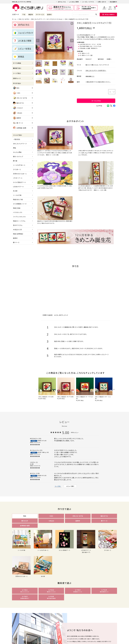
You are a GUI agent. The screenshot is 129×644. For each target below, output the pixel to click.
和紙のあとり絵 (18, 199)
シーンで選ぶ (17, 73)
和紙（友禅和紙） (18, 234)
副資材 (49, 14)
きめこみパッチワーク (38, 19)
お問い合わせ (102, 2)
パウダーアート (18, 178)
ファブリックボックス (19, 217)
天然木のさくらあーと (20, 174)
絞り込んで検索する (108, 14)
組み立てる (18, 103)
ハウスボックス (18, 212)
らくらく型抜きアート (19, 182)
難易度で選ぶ (17, 68)
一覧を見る (17, 139)
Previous (38, 41)
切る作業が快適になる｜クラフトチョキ (90, 46)
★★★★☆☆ (90, 76)
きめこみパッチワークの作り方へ (96, 70)
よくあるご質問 (74, 2)
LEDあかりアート (18, 187)
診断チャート (17, 78)
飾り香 (15, 161)
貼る (16, 88)
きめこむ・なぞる (24, 19)
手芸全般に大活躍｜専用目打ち (88, 48)
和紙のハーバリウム (19, 221)
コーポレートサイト (88, 2)
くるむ (17, 93)
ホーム (14, 19)
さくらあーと (17, 169)
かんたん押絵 (17, 152)
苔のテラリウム (18, 225)
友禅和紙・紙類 (20, 128)
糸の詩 (15, 191)
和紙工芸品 (17, 208)
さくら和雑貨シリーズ (20, 204)
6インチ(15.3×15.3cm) (55, 19)
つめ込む (18, 113)
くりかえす (18, 108)
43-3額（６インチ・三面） (86, 55)
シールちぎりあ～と (19, 165)
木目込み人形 (17, 230)
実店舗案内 (113, 2)
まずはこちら (62, 2)
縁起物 (31, 14)
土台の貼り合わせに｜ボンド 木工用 (90, 44)
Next (72, 41)
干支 (24, 14)
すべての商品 (17, 63)
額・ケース (18, 123)
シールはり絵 (17, 195)
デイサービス (40, 14)
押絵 (15, 148)
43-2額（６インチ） (85, 53)
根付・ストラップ (18, 156)
